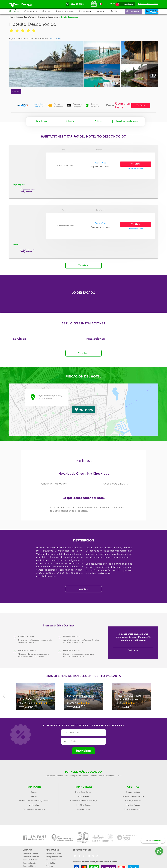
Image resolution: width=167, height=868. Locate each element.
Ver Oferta (141, 105)
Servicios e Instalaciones (127, 121)
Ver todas (84, 264)
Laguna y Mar (19, 184)
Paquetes (49, 865)
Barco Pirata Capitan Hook (34, 808)
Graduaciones (51, 859)
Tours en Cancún (29, 862)
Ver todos (84, 352)
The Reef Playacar (133, 804)
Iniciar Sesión (128, 4)
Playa (15, 245)
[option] (35, 697)
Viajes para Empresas (54, 856)
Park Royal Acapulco (133, 800)
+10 (152, 75)
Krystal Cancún (83, 808)
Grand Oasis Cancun (83, 791)
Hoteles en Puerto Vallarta (25, 17)
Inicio (11, 17)
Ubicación (70, 121)
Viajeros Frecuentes (53, 853)
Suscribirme (83, 750)
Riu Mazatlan (83, 795)
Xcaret (34, 791)
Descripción (41, 121)
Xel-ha (34, 795)
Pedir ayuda (133, 649)
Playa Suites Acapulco (133, 808)
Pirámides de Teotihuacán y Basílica (34, 800)
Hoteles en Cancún (30, 853)
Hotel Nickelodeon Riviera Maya (83, 800)
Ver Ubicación (56, 39)
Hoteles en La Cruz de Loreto (48, 17)
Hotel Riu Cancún (83, 804)
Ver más (83, 588)
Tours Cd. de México (31, 859)
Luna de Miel (50, 862)
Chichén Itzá (34, 804)
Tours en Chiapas (30, 865)
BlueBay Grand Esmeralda (133, 795)
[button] (67, 11)
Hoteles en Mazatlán (31, 856)
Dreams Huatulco (133, 791)
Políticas (98, 121)
